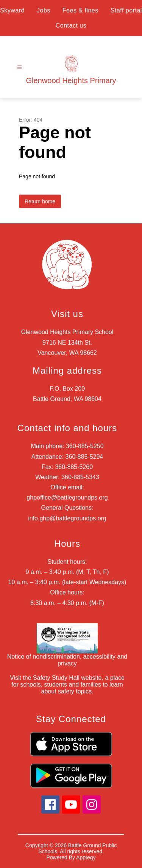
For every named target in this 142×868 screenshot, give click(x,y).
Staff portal (126, 10)
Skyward (12, 10)
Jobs (44, 10)
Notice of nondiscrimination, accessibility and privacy (67, 660)
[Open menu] (20, 67)
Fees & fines (80, 10)
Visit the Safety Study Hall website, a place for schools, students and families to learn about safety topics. (67, 685)
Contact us (71, 26)
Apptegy (86, 857)
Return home (40, 201)
